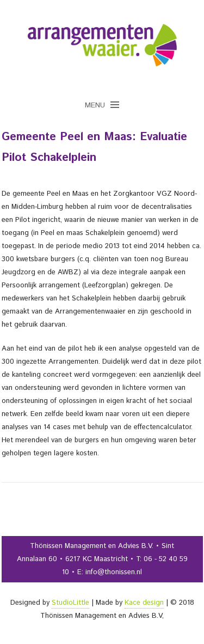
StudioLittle (70, 603)
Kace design (144, 603)
